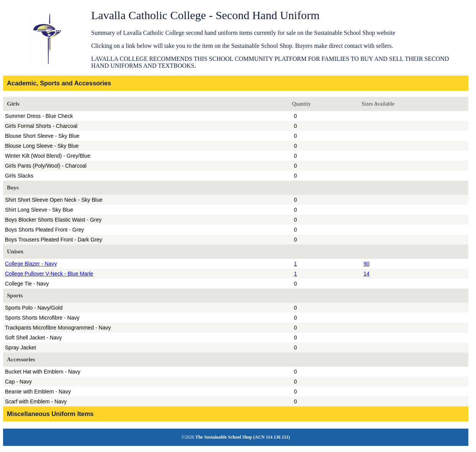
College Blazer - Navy (31, 264)
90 (366, 264)
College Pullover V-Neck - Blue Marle (49, 274)
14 (366, 274)
